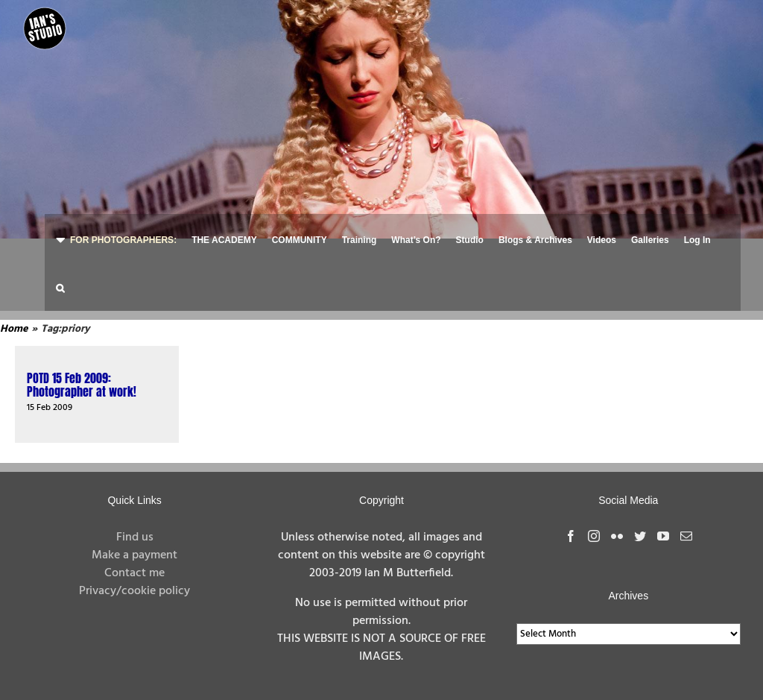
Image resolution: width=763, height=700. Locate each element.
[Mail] (686, 527)
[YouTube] (663, 527)
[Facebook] (571, 527)
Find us (135, 529)
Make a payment (134, 546)
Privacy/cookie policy (134, 582)
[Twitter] (640, 527)
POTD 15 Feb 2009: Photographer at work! (82, 376)
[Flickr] (617, 527)
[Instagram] (594, 527)
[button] (60, 287)
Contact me (134, 564)
